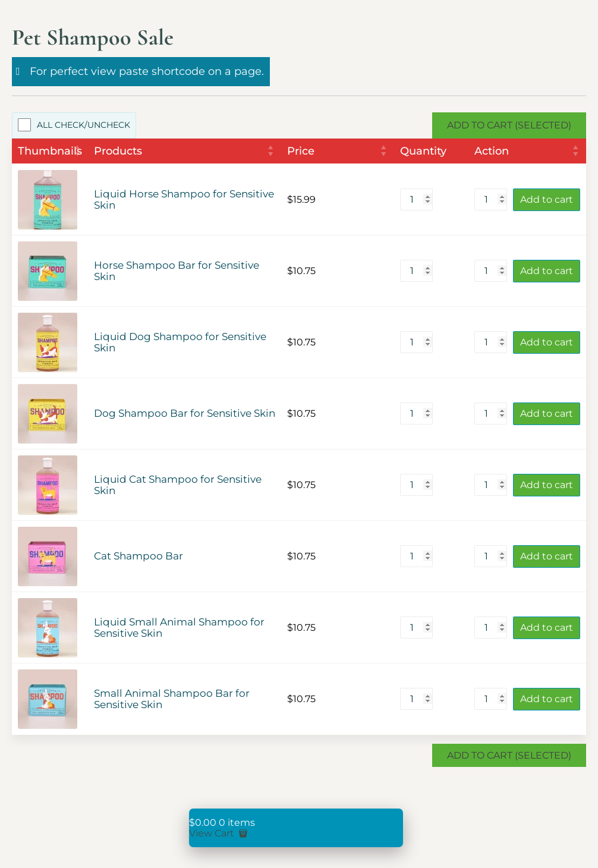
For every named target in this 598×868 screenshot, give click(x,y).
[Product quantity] (416, 199)
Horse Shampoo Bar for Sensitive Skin (177, 271)
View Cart (219, 833)
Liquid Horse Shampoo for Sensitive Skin (184, 200)
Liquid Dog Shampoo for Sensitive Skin (180, 342)
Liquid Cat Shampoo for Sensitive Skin (178, 485)
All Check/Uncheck (84, 125)
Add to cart (547, 199)
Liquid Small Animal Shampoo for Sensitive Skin (179, 628)
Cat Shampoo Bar (139, 556)
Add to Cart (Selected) (509, 125)
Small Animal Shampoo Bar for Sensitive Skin (172, 699)
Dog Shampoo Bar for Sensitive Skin (185, 413)
